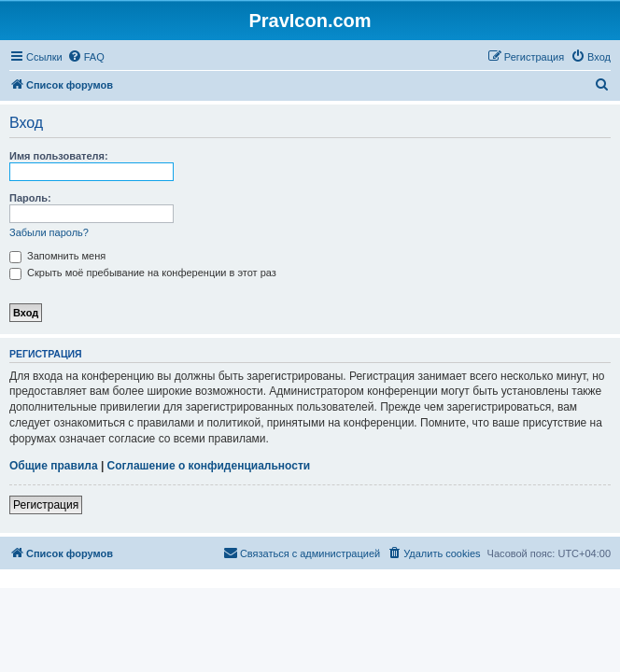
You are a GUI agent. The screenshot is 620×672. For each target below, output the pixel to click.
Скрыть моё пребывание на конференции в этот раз (143, 273)
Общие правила (54, 466)
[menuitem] (86, 57)
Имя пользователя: (59, 156)
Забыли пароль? (49, 232)
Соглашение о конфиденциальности (209, 466)
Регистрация (46, 505)
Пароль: (30, 198)
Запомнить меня (57, 256)
